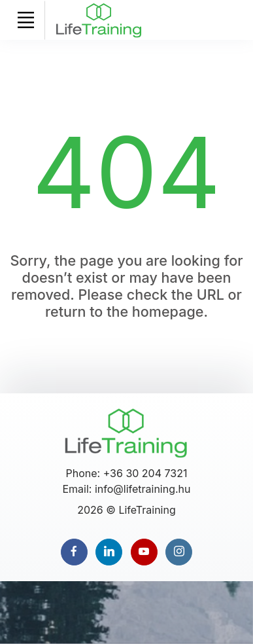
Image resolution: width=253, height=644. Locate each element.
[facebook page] (74, 552)
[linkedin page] (109, 552)
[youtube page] (144, 552)
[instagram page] (179, 552)
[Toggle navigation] (25, 20)
